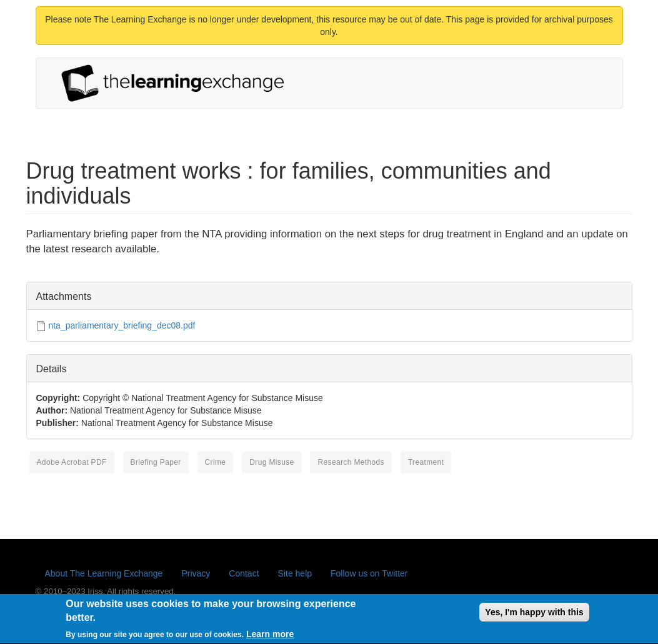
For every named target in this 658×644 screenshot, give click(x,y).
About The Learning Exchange (104, 573)
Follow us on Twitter (369, 573)
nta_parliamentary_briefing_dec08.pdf (122, 325)
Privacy (196, 573)
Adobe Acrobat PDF (72, 462)
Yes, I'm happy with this (534, 617)
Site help (295, 573)
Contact (244, 573)
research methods (351, 462)
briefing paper (156, 462)
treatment (426, 462)
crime (216, 462)
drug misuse (272, 462)
